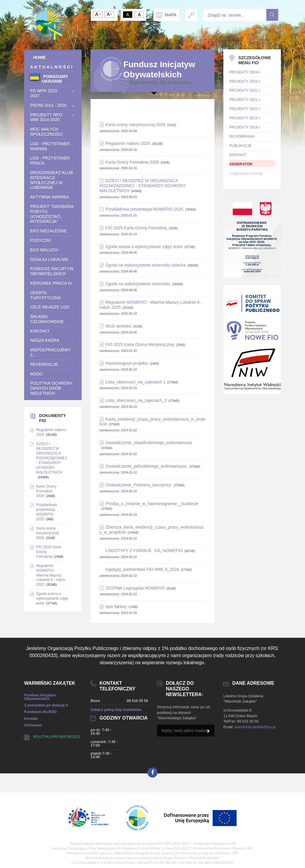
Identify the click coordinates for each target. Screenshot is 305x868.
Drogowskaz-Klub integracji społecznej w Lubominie (52, 180)
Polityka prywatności (56, 737)
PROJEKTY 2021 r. (245, 100)
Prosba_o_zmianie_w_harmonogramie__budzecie (152, 504)
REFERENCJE (44, 364)
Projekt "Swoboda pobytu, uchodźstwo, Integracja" (52, 214)
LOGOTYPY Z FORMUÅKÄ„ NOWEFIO (144, 551)
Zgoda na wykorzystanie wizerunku (138, 284)
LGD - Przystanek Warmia (50, 146)
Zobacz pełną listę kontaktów (116, 710)
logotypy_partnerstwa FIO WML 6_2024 (142, 569)
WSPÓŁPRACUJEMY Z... (50, 352)
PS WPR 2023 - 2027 (45, 93)
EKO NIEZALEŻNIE (49, 231)
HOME (38, 57)
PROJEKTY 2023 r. (245, 82)
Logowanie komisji (246, 174)
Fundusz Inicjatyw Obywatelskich (52, 271)
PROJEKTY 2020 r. (245, 109)
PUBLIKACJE (241, 146)
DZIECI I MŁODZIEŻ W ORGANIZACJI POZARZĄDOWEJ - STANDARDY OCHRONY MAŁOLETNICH (143, 186)
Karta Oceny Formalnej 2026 (132, 162)
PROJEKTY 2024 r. (245, 72)
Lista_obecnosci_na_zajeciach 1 (136, 382)
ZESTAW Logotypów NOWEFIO (135, 588)
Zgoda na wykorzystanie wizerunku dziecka (146, 265)
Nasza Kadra (45, 340)
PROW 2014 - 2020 (48, 105)
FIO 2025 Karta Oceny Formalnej (136, 228)
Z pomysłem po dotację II (46, 705)
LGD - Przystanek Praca (50, 160)
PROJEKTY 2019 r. (245, 118)
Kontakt (31, 719)
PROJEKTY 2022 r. (245, 90)
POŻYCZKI (41, 240)
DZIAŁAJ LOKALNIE (49, 259)
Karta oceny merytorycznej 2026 (135, 125)
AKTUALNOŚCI (52, 67)
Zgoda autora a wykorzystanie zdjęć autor (144, 247)
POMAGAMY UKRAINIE (55, 79)
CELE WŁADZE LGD (50, 307)
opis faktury (116, 607)
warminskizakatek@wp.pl (255, 727)
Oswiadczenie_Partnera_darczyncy (139, 485)
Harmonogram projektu (127, 363)
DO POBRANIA (242, 137)
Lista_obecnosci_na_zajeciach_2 (136, 400)
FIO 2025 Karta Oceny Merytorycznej (140, 344)
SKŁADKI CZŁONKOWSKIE (47, 319)
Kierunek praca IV (51, 283)
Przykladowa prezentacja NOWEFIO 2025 (144, 209)
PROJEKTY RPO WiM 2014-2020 (46, 117)
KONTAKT (40, 331)
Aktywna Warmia (49, 197)
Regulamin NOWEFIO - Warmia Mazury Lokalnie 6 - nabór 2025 (51, 575)
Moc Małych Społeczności (46, 132)
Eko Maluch (44, 250)
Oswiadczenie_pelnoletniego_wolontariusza (147, 466)
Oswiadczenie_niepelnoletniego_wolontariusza (149, 443)
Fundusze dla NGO (41, 712)
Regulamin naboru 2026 (128, 143)
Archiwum (33, 725)
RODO (36, 374)
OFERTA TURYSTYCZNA (45, 295)
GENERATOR (241, 164)
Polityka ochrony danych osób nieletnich (51, 388)
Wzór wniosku (118, 326)
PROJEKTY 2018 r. (245, 127)
